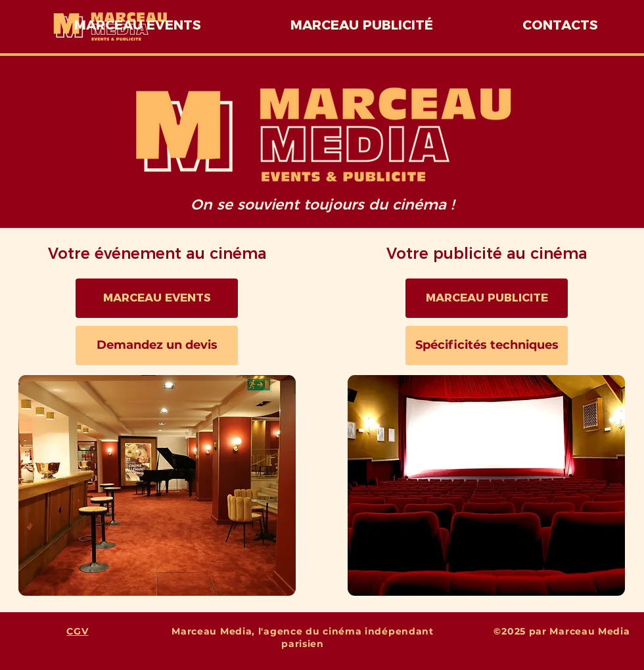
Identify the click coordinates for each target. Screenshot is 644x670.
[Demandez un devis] (157, 346)
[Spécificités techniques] (487, 346)
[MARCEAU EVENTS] (157, 298)
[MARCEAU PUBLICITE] (487, 298)
